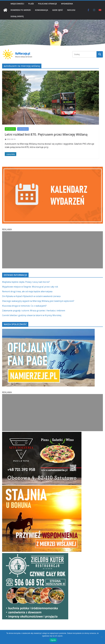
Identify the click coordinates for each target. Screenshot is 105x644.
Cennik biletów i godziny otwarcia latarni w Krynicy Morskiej (32, 315)
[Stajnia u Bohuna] (42, 487)
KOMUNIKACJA (42, 10)
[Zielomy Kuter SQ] (35, 555)
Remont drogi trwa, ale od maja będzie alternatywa (27, 291)
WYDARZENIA (67, 4)
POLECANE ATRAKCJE (47, 4)
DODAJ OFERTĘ (17, 16)
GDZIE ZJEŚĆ (58, 10)
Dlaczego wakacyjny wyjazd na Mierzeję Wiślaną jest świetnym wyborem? (38, 301)
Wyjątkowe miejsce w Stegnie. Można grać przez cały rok (30, 287)
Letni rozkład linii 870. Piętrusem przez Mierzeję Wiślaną (46, 134)
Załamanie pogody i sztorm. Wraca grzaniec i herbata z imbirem (34, 311)
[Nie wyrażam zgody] (102, 637)
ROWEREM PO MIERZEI (21, 10)
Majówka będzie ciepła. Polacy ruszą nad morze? (26, 282)
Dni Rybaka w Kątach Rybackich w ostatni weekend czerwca (31, 296)
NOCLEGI (71, 10)
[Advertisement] (52, 250)
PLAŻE (31, 4)
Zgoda (53, 640)
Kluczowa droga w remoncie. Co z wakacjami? (24, 306)
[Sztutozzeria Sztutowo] (42, 433)
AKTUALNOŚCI (10, 129)
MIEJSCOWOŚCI (17, 4)
